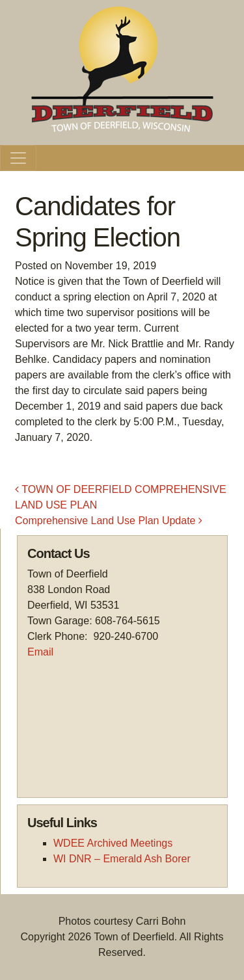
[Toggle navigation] (18, 158)
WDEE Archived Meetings (113, 843)
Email (40, 652)
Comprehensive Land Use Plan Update (109, 521)
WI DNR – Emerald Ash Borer (122, 859)
